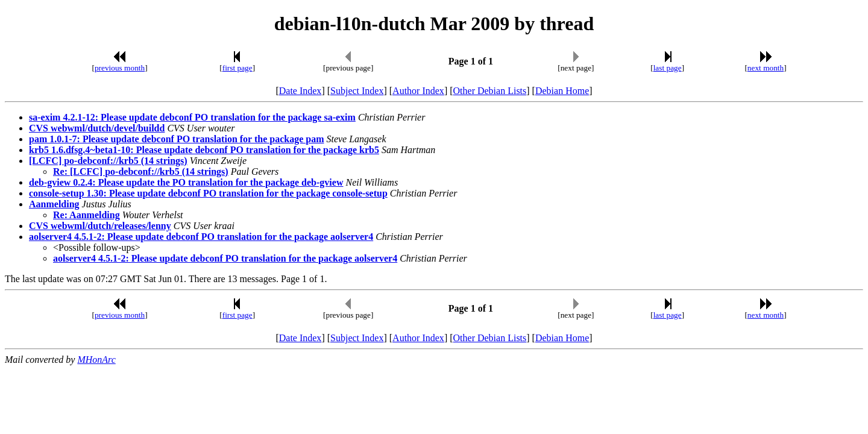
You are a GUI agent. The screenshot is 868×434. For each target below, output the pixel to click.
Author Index (418, 91)
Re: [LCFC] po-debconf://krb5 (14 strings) (141, 171)
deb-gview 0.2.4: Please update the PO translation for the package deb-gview (186, 182)
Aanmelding (54, 204)
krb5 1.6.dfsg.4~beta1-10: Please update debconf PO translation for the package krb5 (204, 150)
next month (766, 68)
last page (668, 68)
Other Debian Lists (490, 91)
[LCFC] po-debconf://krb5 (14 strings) (108, 161)
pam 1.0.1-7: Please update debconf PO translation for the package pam (176, 139)
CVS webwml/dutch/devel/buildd (97, 128)
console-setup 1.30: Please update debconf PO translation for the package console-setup (208, 193)
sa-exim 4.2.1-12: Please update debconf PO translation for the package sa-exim (192, 117)
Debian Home (562, 91)
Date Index (300, 91)
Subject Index (357, 91)
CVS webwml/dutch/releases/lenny (100, 226)
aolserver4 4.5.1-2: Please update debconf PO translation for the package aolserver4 (201, 237)
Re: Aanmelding (86, 215)
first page (237, 68)
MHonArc (96, 360)
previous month (120, 68)
